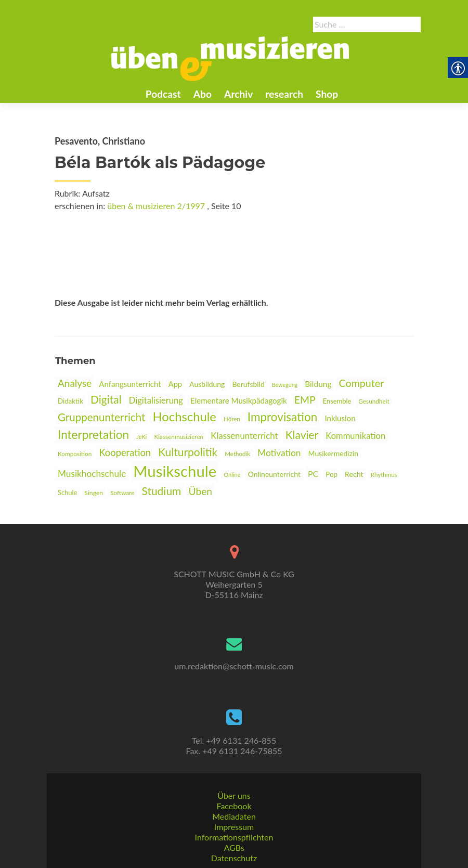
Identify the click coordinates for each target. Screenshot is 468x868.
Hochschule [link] (184, 416)
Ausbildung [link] (207, 384)
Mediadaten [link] (234, 816)
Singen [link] (94, 493)
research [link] (284, 94)
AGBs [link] (234, 847)
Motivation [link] (279, 453)
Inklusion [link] (340, 418)
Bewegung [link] (285, 385)
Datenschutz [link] (234, 858)
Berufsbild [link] (248, 384)
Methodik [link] (237, 454)
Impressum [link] (234, 827)
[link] (230, 58)
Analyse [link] (75, 383)
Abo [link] (203, 94)
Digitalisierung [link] (156, 400)
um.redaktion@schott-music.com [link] (234, 666)
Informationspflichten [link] (234, 837)
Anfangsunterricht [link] (130, 384)
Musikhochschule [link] (92, 474)
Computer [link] (362, 383)
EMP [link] (305, 400)
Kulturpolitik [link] (188, 452)
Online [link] (232, 475)
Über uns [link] (234, 795)
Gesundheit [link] (374, 401)
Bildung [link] (318, 384)
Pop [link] (331, 474)
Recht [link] (354, 474)
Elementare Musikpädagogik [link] (239, 400)
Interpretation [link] (93, 435)
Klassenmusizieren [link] (179, 437)
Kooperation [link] (125, 452)
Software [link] (122, 493)
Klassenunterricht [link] (244, 436)
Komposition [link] (75, 454)
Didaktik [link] (70, 401)
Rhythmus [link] (384, 475)
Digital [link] (106, 399)
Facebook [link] (234, 806)
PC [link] (313, 474)
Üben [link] (200, 491)
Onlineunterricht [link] (274, 474)
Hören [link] (232, 419)
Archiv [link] (238, 94)
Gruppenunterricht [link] (101, 417)
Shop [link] (327, 94)
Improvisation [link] (282, 417)
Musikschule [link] (175, 471)
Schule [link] (67, 493)
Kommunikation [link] (355, 436)
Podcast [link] (163, 94)
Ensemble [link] (337, 401)
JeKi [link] (141, 437)
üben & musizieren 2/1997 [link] (156, 206)
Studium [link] (162, 491)
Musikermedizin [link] (334, 453)
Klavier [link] (302, 435)
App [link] (175, 384)
